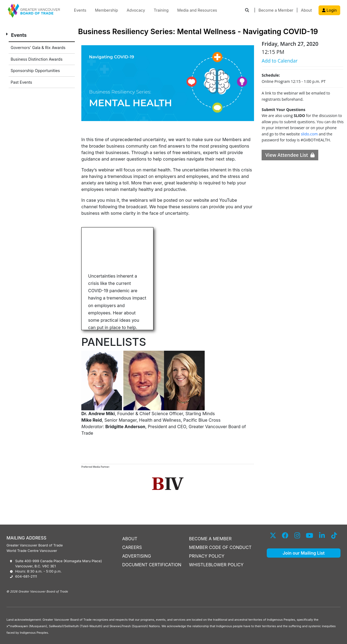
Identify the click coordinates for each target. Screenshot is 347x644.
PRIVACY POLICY (207, 556)
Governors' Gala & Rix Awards (38, 48)
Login (330, 10)
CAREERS (132, 547)
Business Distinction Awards (36, 59)
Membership (106, 10)
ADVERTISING (137, 556)
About (306, 10)
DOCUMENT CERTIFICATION (152, 565)
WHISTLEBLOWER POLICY (216, 565)
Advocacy (136, 10)
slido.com (309, 134)
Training (161, 10)
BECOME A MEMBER (210, 539)
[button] (247, 10)
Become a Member (276, 10)
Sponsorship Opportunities (35, 71)
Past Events (21, 82)
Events (80, 10)
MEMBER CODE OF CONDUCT (220, 547)
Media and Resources (197, 10)
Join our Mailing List (304, 553)
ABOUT (130, 539)
